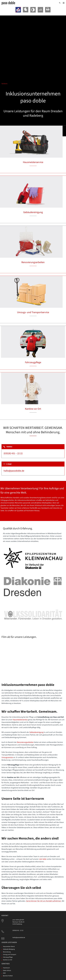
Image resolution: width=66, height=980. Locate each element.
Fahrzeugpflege (33, 362)
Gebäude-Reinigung (9, 949)
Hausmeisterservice (33, 162)
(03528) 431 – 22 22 (13, 453)
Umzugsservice (7, 757)
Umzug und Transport (10, 955)
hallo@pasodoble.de (14, 471)
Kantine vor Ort (33, 409)
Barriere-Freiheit (8, 976)
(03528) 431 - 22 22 (18, 930)
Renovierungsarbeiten (33, 262)
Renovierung (7, 952)
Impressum (6, 968)
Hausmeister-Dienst (9, 947)
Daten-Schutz (7, 971)
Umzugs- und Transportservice (33, 312)
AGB (4, 973)
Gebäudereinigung (33, 212)
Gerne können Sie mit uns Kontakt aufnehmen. (44, 901)
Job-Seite (43, 859)
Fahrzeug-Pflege (8, 957)
